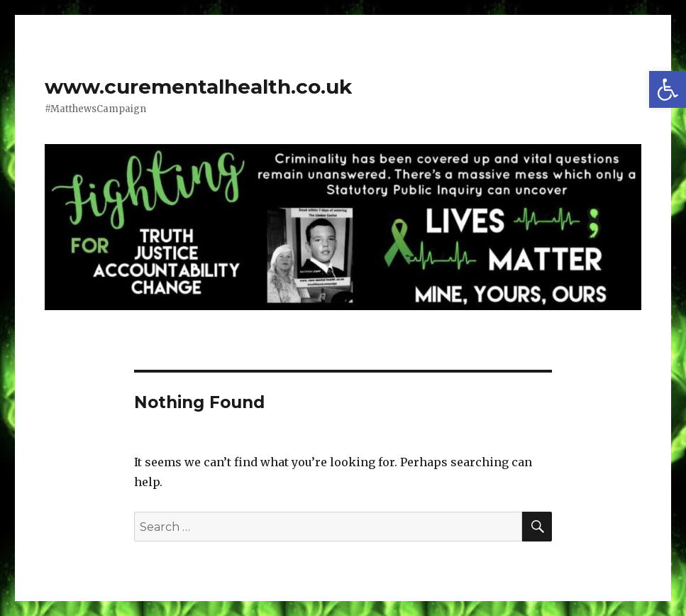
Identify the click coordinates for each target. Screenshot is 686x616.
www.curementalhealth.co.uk (198, 87)
